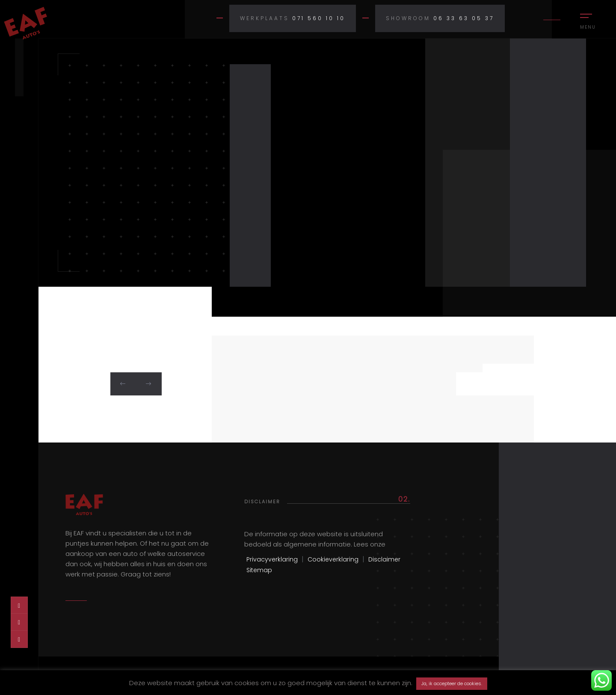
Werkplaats (265, 18)
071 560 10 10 (319, 18)
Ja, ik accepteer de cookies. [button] (452, 683)
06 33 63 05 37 (464, 18)
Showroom (408, 18)
